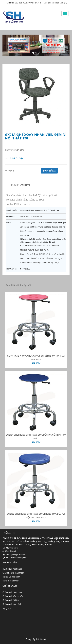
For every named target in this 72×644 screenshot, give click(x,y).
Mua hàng (49, 171)
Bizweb (43, 639)
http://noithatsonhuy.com (16, 558)
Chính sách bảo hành (12, 604)
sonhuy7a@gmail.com (15, 554)
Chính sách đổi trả (11, 600)
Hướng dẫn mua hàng (12, 569)
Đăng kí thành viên (11, 581)
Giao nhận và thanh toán (13, 573)
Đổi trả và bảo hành (11, 577)
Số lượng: (10, 171)
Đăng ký (63, 3)
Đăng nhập (49, 3)
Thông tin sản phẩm (19, 185)
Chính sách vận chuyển (13, 596)
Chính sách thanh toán (12, 592)
